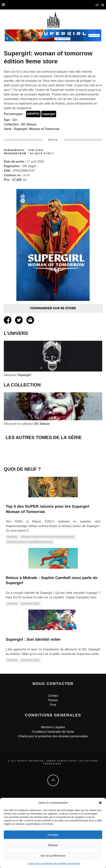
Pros (53, 773)
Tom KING (35, 150)
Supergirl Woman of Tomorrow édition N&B (30, 611)
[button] (100, 803)
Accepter (53, 835)
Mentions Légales (53, 796)
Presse (53, 769)
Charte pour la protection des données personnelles (54, 863)
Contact (53, 764)
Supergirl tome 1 (30, 672)
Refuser (53, 845)
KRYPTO (33, 114)
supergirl (49, 114)
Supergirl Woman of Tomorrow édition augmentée (48, 606)
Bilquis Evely (42, 153)
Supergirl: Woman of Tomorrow (37, 129)
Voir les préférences (53, 856)
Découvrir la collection (27, 424)
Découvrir (17, 375)
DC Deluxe (29, 124)
